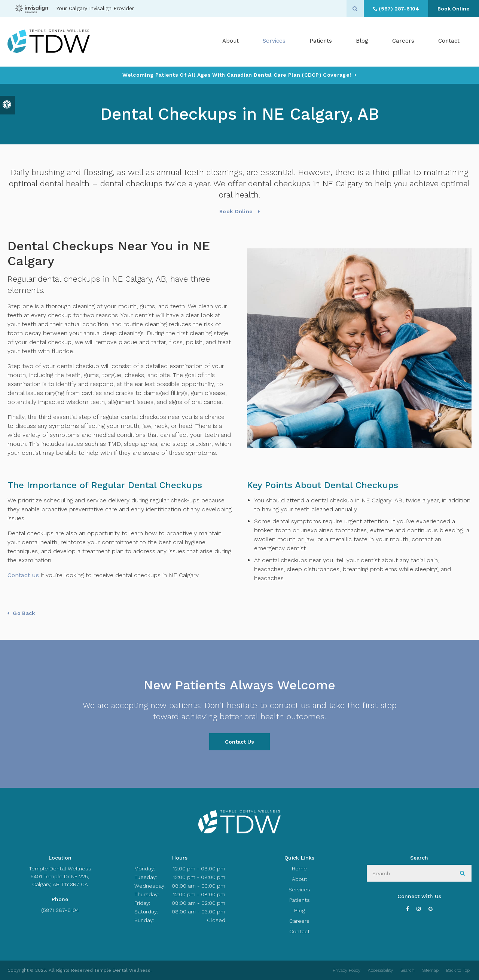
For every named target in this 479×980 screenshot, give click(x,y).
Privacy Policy (347, 970)
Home (299, 869)
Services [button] (274, 42)
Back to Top (458, 970)
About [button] (231, 42)
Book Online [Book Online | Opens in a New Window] (453, 9)
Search (408, 970)
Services (299, 889)
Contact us (23, 575)
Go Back (24, 613)
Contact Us (239, 742)
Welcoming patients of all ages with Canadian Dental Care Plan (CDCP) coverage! (237, 75)
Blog (362, 42)
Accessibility (380, 970)
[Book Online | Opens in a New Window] (451, 130)
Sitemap (430, 970)
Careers (403, 42)
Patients (321, 42)
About (300, 879)
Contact (449, 42)
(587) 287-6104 (60, 910)
